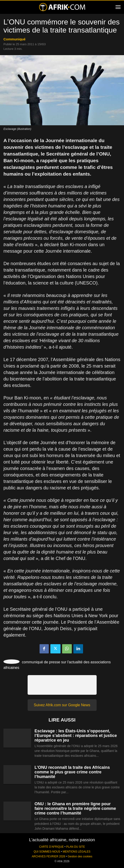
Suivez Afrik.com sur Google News (62, 705)
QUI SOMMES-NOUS (47, 852)
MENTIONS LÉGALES (77, 852)
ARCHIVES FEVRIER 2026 (48, 856)
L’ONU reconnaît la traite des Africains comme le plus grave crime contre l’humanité (72, 772)
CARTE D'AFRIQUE (51, 847)
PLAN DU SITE (76, 847)
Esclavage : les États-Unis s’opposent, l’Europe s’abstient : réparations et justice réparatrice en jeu (76, 736)
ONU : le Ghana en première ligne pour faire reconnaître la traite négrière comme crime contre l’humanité (75, 808)
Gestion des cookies (80, 856)
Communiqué (14, 39)
